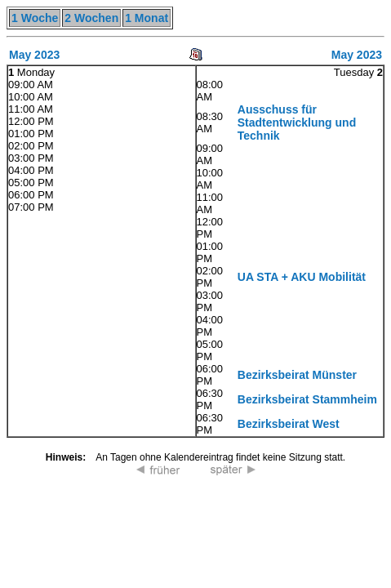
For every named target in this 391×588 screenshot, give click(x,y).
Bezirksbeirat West (289, 424)
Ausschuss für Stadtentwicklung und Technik (297, 122)
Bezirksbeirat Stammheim (307, 399)
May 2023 (34, 55)
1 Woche (35, 18)
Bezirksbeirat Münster (297, 375)
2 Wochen (91, 18)
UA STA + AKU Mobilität (302, 277)
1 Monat (147, 18)
